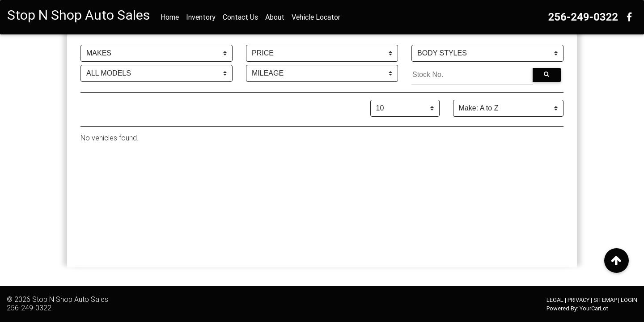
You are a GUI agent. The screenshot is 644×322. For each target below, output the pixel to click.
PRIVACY (578, 300)
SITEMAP (605, 300)
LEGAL (555, 300)
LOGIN (629, 300)
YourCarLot (594, 308)
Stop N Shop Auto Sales (70, 299)
